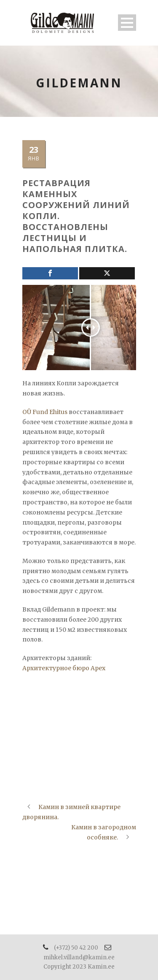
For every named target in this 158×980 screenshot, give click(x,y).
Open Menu (127, 23)
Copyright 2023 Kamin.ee (79, 967)
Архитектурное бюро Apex (64, 668)
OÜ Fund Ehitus (45, 412)
